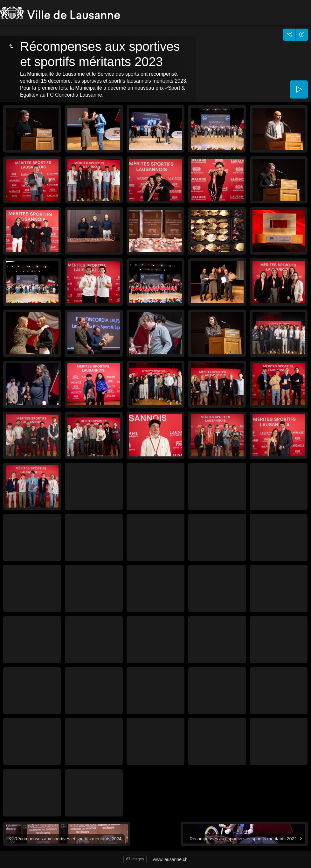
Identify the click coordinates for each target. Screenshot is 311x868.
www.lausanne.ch (170, 859)
